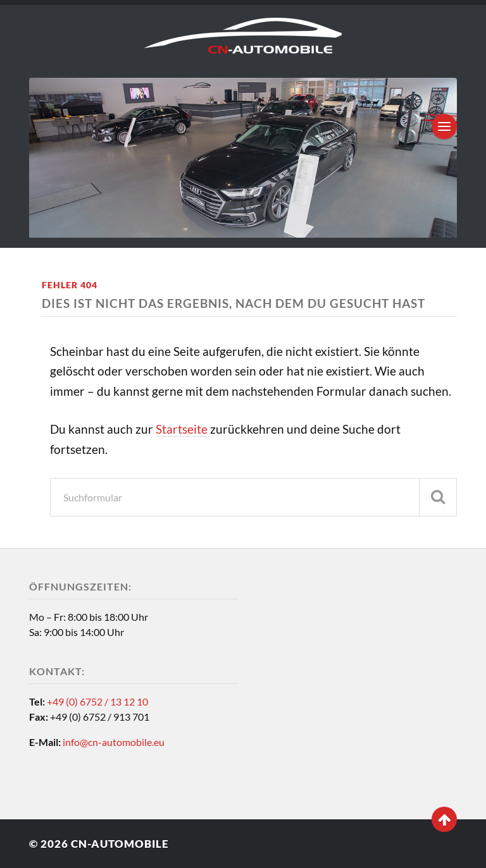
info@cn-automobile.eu (114, 742)
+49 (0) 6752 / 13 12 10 (97, 701)
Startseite (183, 429)
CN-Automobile (120, 844)
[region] (243, 158)
